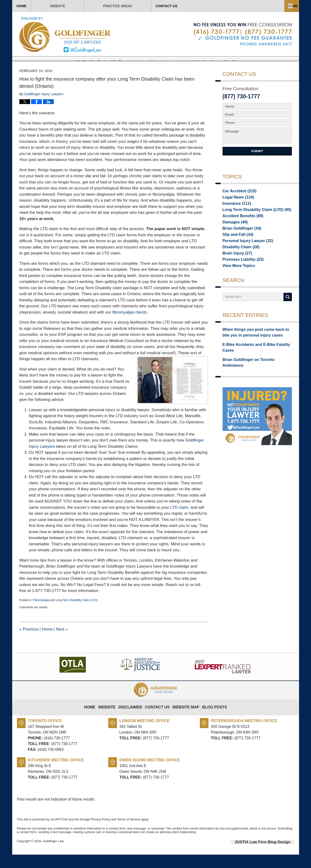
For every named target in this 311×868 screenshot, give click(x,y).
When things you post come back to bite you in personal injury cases (255, 352)
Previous (29, 644)
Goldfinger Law (53, 855)
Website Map (185, 719)
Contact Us (265, 6)
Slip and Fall (236, 252)
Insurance (235, 218)
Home (36, 6)
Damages (233, 238)
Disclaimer (134, 719)
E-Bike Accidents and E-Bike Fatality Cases (257, 363)
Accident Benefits (240, 232)
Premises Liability (240, 278)
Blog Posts (211, 719)
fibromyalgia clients (130, 327)
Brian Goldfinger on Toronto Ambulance (254, 371)
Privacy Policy (101, 834)
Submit (257, 165)
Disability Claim (238, 265)
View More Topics (237, 285)
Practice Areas (202, 6)
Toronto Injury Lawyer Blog (65, 35)
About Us (141, 6)
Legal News (236, 211)
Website (87, 6)
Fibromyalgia (41, 614)
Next (62, 644)
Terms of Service (128, 834)
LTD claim (179, 522)
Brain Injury (235, 272)
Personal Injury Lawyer (244, 258)
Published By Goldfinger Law (243, 34)
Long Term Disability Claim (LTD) (77, 614)
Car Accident (237, 205)
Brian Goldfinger (239, 245)
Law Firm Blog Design (271, 856)
